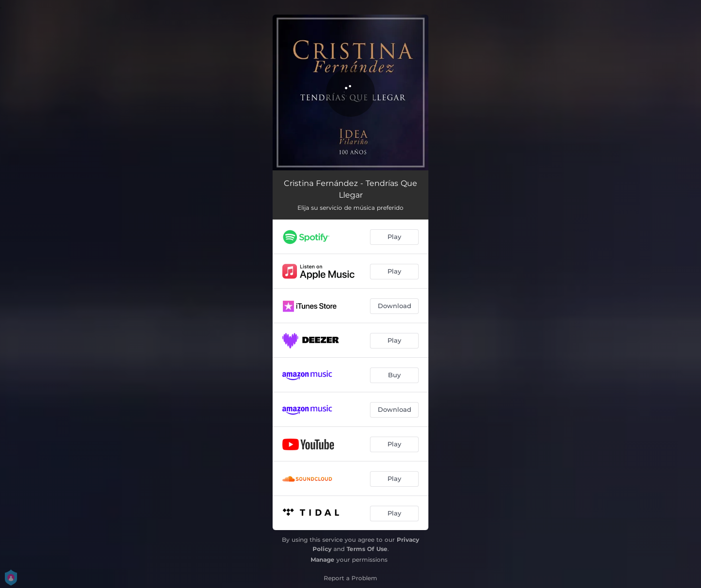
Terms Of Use (367, 549)
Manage (323, 560)
